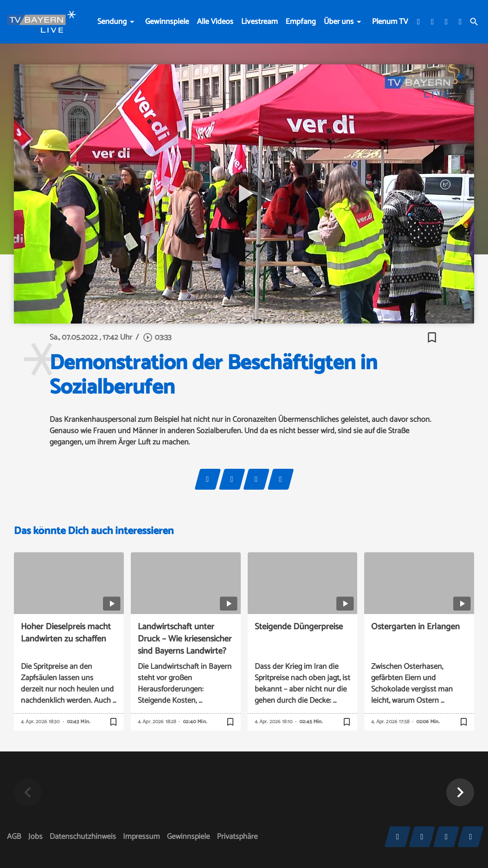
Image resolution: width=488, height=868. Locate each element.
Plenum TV (390, 22)
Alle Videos (215, 22)
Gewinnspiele (167, 22)
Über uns (339, 22)
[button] (460, 792)
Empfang (301, 22)
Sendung (112, 22)
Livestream (259, 22)
